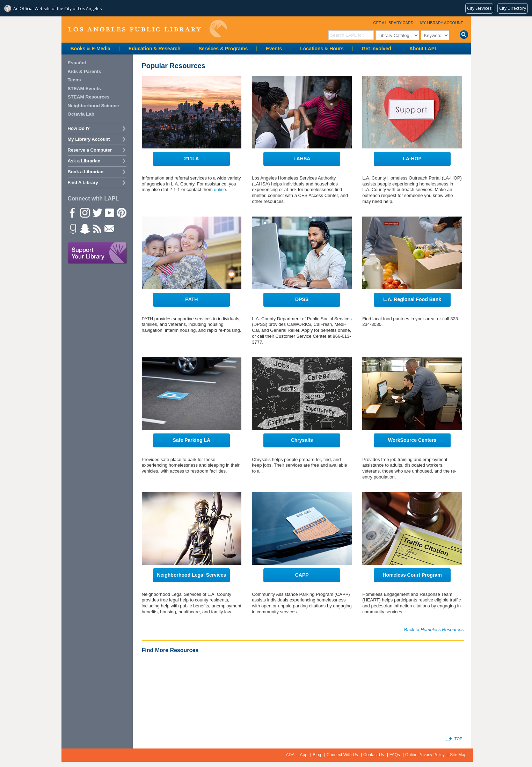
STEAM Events (84, 89)
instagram (85, 212)
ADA (290, 755)
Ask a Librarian (84, 161)
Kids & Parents (85, 71)
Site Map (458, 755)
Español (77, 63)
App (304, 755)
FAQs (395, 755)
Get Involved (377, 49)
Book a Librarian (86, 172)
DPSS (302, 299)
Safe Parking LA (192, 440)
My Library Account (442, 23)
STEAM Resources (89, 97)
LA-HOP (412, 159)
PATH (191, 299)
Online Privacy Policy (425, 755)
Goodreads (72, 228)
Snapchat (85, 228)
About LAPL (424, 49)
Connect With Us (342, 755)
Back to (434, 630)
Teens (74, 80)
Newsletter (109, 228)
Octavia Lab (81, 114)
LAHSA (302, 159)
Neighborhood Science (93, 106)
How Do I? (79, 128)
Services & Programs (223, 49)
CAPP (302, 575)
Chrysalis (302, 440)
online (220, 189)
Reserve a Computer (90, 150)
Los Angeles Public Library (147, 29)
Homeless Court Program (412, 575)
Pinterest (121, 212)
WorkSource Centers (412, 440)
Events (274, 49)
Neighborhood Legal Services (191, 575)
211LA (191, 159)
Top (458, 739)
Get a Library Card (393, 23)
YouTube (109, 212)
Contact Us (374, 755)
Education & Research (155, 49)
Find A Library (83, 182)
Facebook (72, 212)
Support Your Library (97, 253)
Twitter (97, 212)
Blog (317, 755)
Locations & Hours (322, 49)
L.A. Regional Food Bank (412, 299)
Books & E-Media (90, 49)
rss (97, 228)
